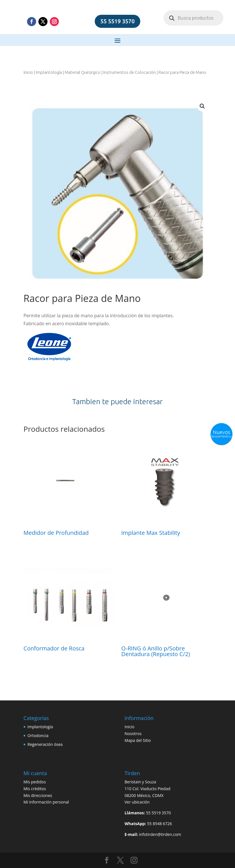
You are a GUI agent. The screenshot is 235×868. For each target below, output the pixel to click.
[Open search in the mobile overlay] (193, 18)
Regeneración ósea (45, 744)
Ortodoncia (38, 735)
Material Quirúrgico (83, 72)
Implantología (49, 72)
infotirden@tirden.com (160, 834)
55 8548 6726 (159, 824)
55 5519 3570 (118, 21)
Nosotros (133, 734)
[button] (202, 106)
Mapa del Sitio (138, 740)
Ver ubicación (137, 802)
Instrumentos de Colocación (129, 72)
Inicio (28, 72)
